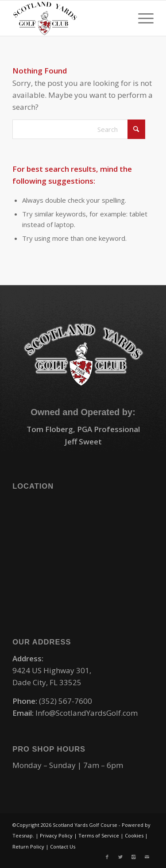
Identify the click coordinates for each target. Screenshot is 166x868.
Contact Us (63, 847)
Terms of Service (99, 835)
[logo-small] (69, 18)
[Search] (79, 129)
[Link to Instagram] (134, 857)
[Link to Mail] (147, 857)
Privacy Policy (56, 835)
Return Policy (28, 847)
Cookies (134, 835)
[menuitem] (141, 18)
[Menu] (141, 18)
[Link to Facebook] (107, 857)
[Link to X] (120, 857)
